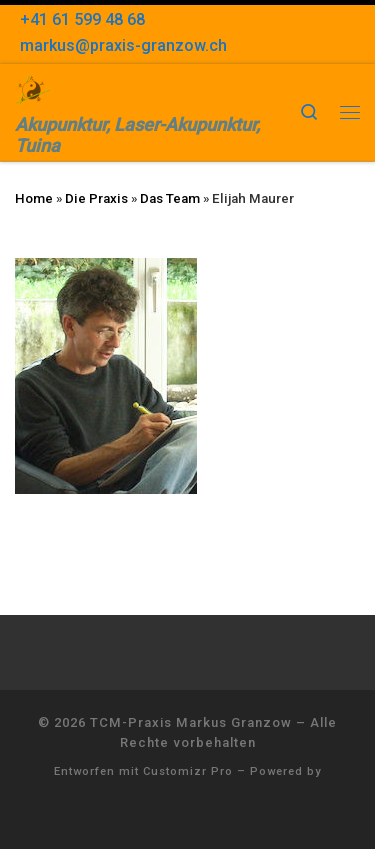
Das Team (170, 198)
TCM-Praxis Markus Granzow (191, 722)
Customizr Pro (188, 771)
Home (34, 198)
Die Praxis (96, 198)
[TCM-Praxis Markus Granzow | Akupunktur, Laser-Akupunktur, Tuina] (33, 87)
